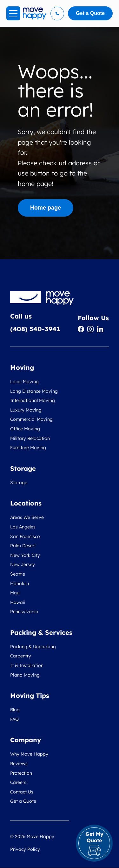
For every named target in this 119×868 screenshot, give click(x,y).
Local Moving (24, 382)
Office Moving (25, 429)
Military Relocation (30, 438)
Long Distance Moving (34, 391)
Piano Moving (25, 675)
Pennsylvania (24, 612)
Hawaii (18, 602)
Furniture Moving (28, 448)
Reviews (19, 764)
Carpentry (21, 656)
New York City (25, 555)
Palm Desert (23, 546)
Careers (18, 782)
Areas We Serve (27, 517)
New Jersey (23, 564)
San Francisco (25, 536)
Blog (15, 710)
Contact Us (22, 792)
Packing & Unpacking (33, 647)
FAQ (14, 719)
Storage (19, 483)
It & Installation (27, 665)
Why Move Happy (29, 754)
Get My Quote (94, 843)
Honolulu (20, 584)
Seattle (18, 574)
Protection (21, 773)
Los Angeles (23, 527)
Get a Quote (23, 801)
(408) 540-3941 (35, 329)
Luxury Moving (26, 410)
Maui (15, 593)
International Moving (33, 400)
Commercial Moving (31, 419)
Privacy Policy (25, 849)
